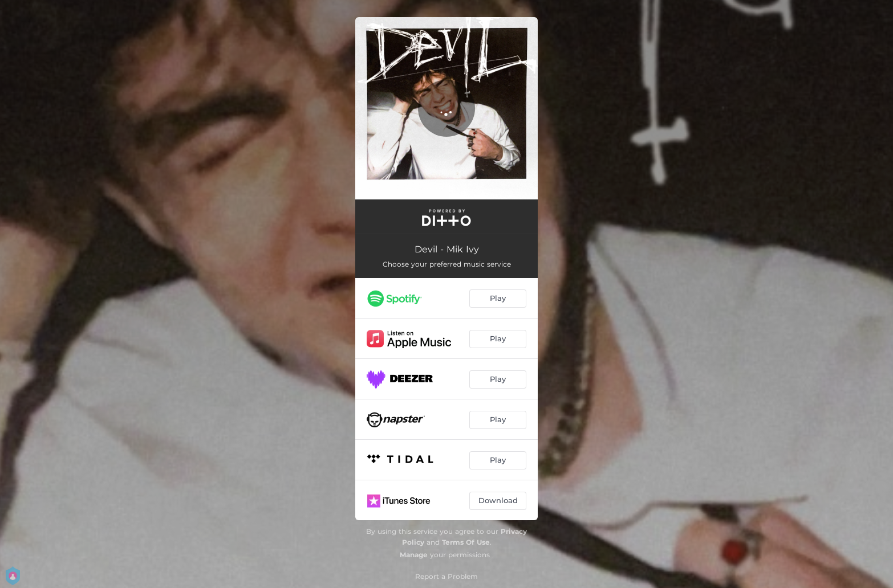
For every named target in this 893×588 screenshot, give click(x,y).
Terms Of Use (466, 542)
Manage (414, 555)
